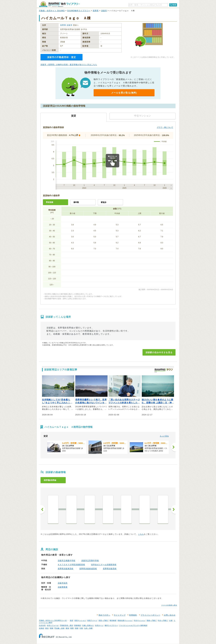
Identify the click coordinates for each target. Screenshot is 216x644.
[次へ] (173, 447)
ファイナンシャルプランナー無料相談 (133, 625)
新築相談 (78, 625)
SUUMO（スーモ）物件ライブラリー (59, 4)
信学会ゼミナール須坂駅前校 (104, 565)
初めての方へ (104, 615)
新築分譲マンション (125, 620)
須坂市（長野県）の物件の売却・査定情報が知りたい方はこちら (69, 65)
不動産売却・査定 (66, 625)
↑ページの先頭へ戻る (169, 605)
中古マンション (140, 620)
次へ (173, 509)
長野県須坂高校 (110, 569)
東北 (47, 628)
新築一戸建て (152, 620)
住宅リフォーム (53, 625)
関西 (72, 628)
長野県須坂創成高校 (88, 569)
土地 (171, 620)
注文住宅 (42, 625)
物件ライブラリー (111, 625)
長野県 (96, 11)
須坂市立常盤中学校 (90, 561)
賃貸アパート (92, 620)
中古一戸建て (163, 620)
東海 (67, 628)
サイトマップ (120, 615)
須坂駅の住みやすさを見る (159, 352)
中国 (81, 628)
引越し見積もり (88, 625)
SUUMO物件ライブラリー (79, 11)
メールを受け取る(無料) (124, 93)
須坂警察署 (63, 587)
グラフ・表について (165, 127)
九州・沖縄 (88, 628)
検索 (174, 5)
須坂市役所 (63, 583)
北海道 (41, 628)
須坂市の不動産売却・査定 (61, 57)
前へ (43, 509)
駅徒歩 (104, 202)
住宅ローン (99, 625)
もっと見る (164, 436)
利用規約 (133, 615)
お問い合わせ (170, 615)
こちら (141, 534)
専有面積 (49, 202)
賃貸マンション (80, 620)
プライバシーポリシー (150, 615)
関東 (52, 628)
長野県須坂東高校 (66, 569)
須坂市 (104, 11)
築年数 (76, 202)
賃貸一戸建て (103, 620)
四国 (77, 628)
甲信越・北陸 (59, 628)
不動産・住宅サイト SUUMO (52, 11)
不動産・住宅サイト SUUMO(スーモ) (53, 620)
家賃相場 (113, 620)
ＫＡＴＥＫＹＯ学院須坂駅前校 (71, 565)
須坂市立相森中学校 (67, 561)
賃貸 (71, 620)
